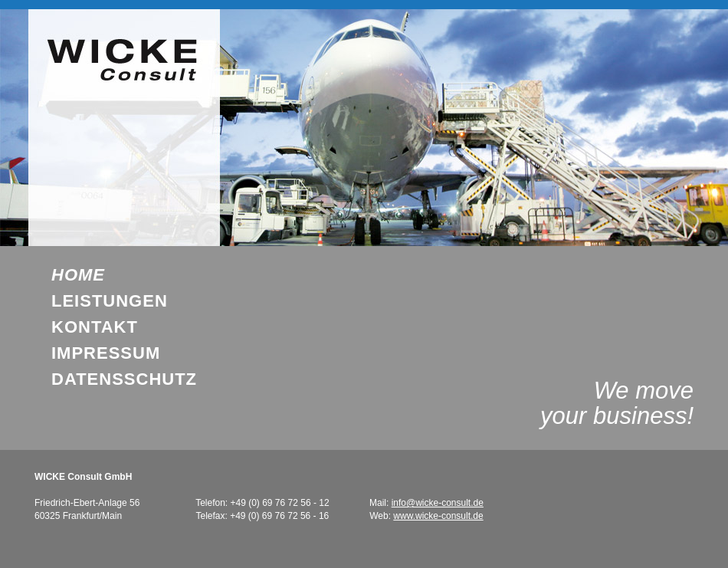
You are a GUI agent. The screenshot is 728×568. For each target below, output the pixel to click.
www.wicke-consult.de (438, 516)
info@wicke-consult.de (438, 503)
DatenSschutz (124, 379)
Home (78, 275)
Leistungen (110, 301)
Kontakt (95, 327)
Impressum (106, 353)
